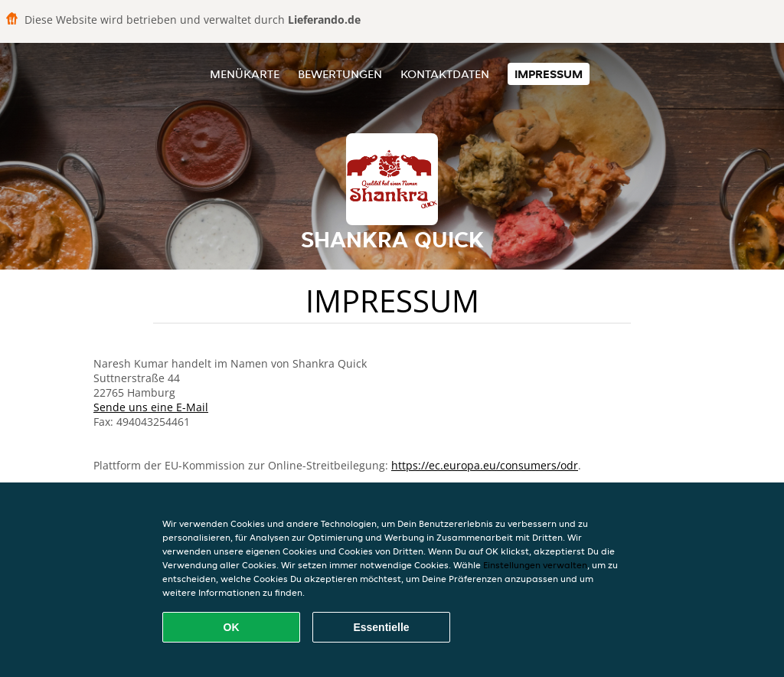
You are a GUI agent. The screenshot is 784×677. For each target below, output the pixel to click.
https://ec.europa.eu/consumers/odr (485, 465)
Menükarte (245, 74)
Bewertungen (340, 74)
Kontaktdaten (445, 74)
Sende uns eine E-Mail (151, 407)
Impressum (549, 74)
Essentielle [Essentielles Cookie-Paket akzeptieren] (381, 627)
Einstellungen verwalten (535, 565)
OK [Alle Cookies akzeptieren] (232, 627)
